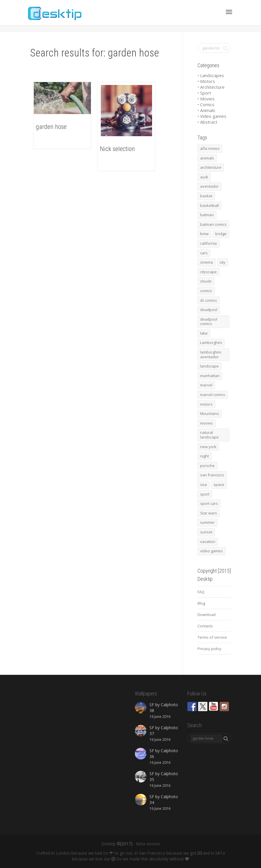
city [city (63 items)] (223, 262)
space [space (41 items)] (219, 484)
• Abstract (207, 122)
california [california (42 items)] (208, 243)
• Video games (212, 116)
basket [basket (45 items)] (206, 196)
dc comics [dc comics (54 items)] (209, 300)
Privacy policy (209, 649)
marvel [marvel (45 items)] (206, 385)
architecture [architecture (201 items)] (211, 167)
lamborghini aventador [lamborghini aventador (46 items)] (211, 354)
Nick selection (117, 149)
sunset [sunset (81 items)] (206, 532)
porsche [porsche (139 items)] (207, 466)
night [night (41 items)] (204, 456)
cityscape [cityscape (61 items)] (208, 272)
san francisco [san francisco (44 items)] (212, 475)
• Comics (206, 104)
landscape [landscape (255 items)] (209, 366)
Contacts (205, 626)
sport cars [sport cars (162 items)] (209, 503)
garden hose (51, 127)
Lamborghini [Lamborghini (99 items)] (211, 342)
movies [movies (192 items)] (207, 423)
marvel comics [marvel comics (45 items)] (213, 395)
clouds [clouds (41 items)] (206, 281)
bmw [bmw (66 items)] (204, 234)
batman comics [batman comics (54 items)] (213, 224)
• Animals (206, 110)
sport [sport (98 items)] (205, 494)
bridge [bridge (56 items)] (221, 234)
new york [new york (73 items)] (208, 447)
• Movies (206, 99)
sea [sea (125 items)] (203, 484)
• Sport (204, 93)
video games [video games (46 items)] (211, 551)
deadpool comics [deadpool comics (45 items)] (209, 322)
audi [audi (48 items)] (204, 177)
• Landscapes (211, 75)
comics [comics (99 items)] (206, 291)
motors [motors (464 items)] (206, 404)
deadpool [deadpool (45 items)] (209, 310)
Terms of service (212, 637)
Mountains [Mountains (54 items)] (210, 413)
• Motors (206, 81)
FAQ (201, 592)
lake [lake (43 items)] (204, 333)
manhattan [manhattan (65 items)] (210, 376)
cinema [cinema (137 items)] (207, 262)
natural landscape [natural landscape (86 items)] (209, 435)
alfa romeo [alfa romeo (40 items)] (210, 148)
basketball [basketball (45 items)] (209, 205)
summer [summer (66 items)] (207, 522)
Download (207, 615)
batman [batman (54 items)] (207, 215)
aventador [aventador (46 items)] (209, 186)
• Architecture (211, 87)
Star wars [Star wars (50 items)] (209, 513)
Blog (201, 603)
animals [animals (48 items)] (207, 158)
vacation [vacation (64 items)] (208, 542)
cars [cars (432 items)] (204, 253)
